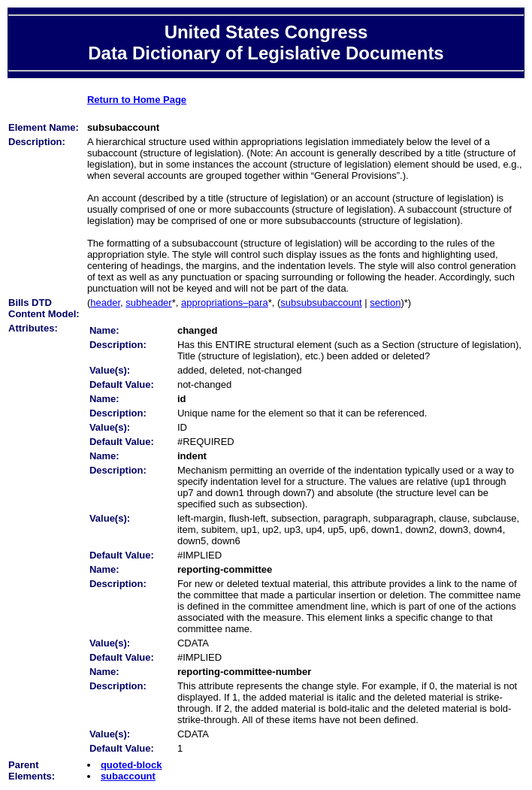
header (105, 303)
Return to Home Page (137, 100)
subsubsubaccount (321, 303)
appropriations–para (225, 303)
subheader (148, 303)
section (385, 303)
